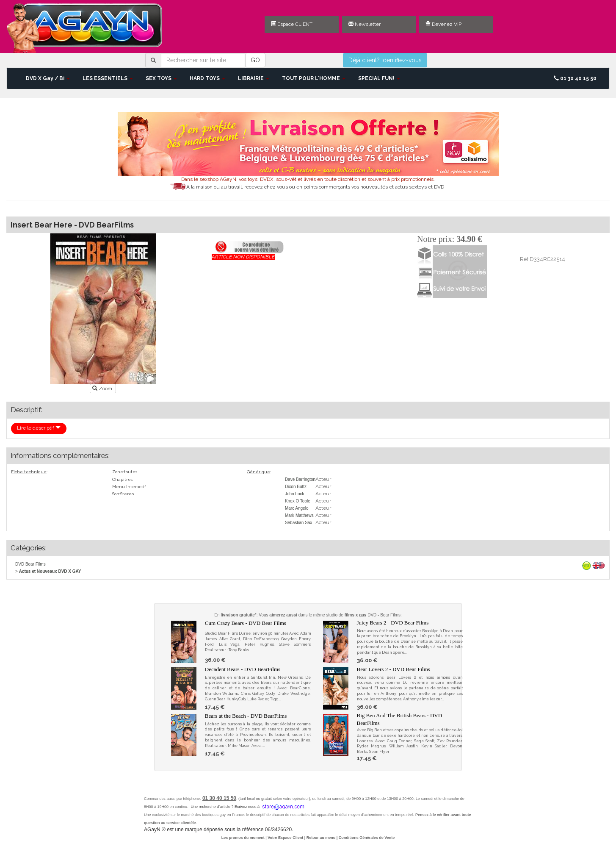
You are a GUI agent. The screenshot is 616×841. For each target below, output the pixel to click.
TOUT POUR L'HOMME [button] (314, 78)
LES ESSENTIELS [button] (108, 78)
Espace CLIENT (292, 24)
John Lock (295, 494)
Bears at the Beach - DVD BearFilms (246, 716)
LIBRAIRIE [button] (254, 78)
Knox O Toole (298, 501)
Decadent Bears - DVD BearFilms (243, 669)
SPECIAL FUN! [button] (379, 78)
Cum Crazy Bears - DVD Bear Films (246, 623)
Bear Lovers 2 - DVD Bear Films (394, 669)
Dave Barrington (300, 479)
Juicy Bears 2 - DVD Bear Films (393, 623)
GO (255, 60)
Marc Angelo (297, 508)
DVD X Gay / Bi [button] (48, 78)
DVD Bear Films (30, 564)
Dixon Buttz (296, 487)
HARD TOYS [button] (207, 78)
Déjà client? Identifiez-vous (385, 60)
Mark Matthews (299, 515)
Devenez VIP (443, 24)
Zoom (103, 389)
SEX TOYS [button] (161, 78)
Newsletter (365, 24)
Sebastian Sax (299, 523)
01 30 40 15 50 (575, 78)
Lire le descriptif (39, 428)
